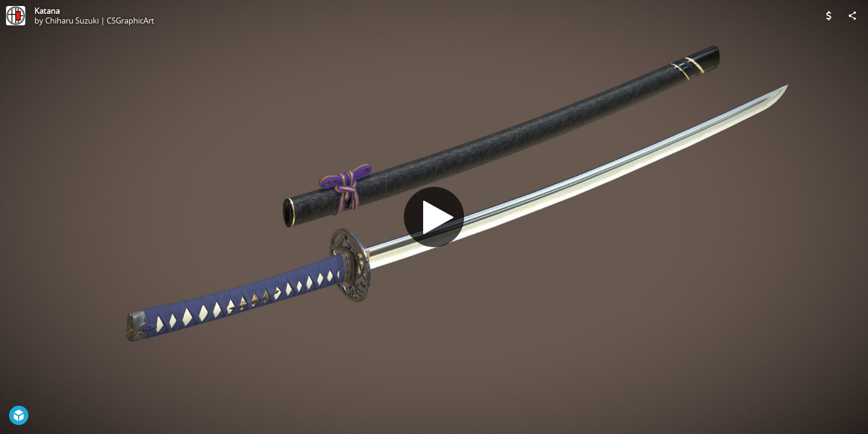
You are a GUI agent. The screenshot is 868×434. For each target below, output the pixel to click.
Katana (47, 11)
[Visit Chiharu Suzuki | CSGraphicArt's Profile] (16, 16)
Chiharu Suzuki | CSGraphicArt (100, 20)
